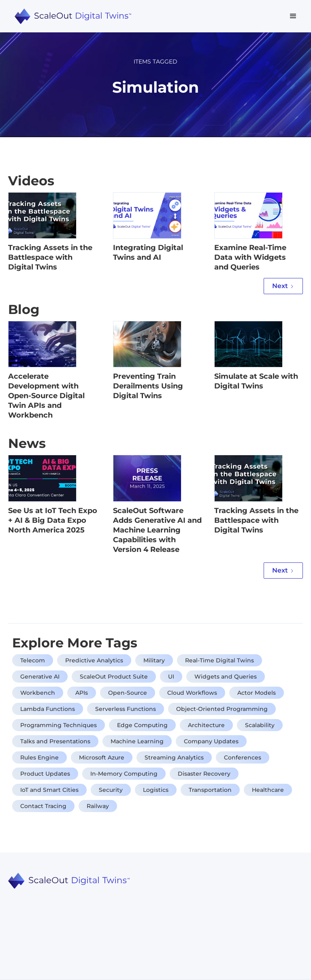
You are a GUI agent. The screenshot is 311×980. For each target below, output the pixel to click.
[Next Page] (283, 286)
